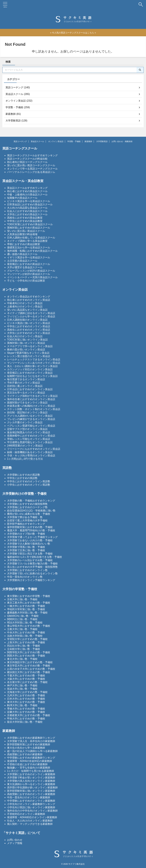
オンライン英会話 (56, 141)
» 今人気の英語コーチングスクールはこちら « (73, 32)
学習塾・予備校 (74, 141)
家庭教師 (88, 141)
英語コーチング (20, 141)
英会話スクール (37, 141)
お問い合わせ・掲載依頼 (122, 141)
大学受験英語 (102, 141)
